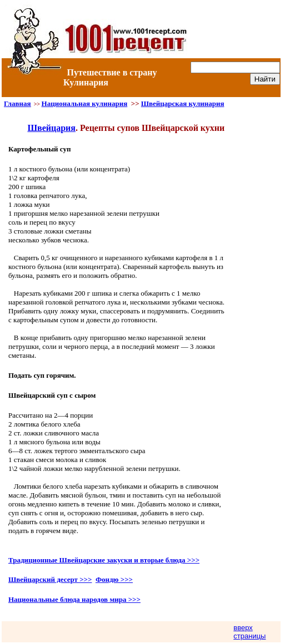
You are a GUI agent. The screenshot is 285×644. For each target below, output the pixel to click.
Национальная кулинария (85, 103)
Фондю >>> (114, 579)
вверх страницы (249, 632)
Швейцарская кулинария (183, 103)
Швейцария (51, 128)
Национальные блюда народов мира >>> (74, 599)
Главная (17, 103)
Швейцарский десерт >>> (50, 579)
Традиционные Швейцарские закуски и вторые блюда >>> (104, 560)
